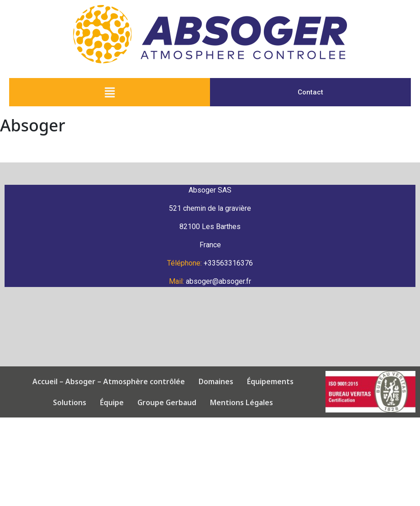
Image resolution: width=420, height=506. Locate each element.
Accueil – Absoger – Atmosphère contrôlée (97, 381)
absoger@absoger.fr (218, 281)
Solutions (312, 381)
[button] (110, 92)
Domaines (205, 381)
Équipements (259, 381)
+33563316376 (228, 263)
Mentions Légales (230, 402)
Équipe (100, 402)
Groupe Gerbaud (155, 402)
